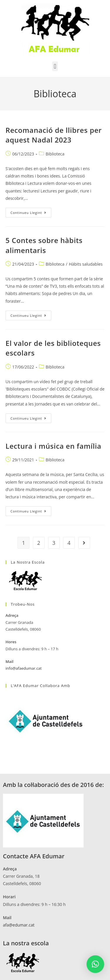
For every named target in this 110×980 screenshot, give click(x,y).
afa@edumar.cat (19, 925)
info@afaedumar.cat (24, 668)
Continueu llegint (31, 211)
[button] (55, 66)
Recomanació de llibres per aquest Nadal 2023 (54, 135)
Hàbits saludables (86, 264)
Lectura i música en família (54, 446)
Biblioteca (55, 154)
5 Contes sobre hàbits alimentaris (44, 245)
